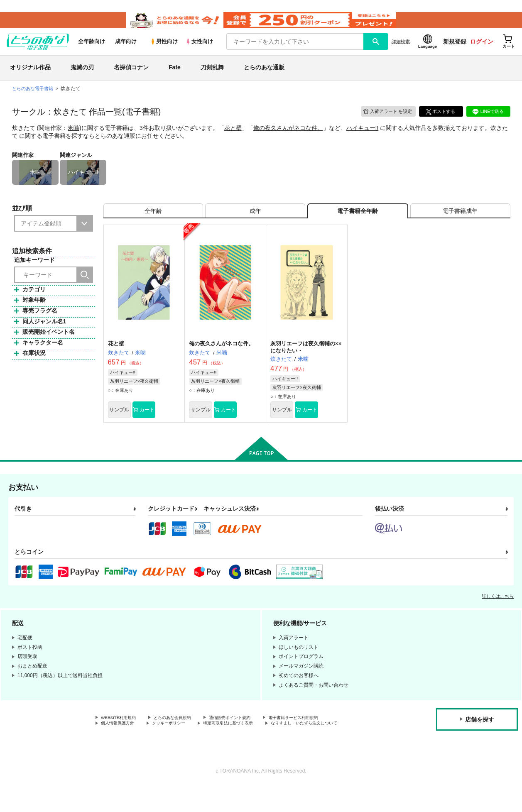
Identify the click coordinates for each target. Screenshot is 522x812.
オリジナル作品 (30, 76)
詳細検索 (401, 50)
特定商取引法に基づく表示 (246, 742)
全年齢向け (92, 50)
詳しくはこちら (498, 613)
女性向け (199, 50)
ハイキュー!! (363, 137)
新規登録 (455, 50)
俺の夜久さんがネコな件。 (288, 137)
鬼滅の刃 (82, 76)
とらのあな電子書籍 (34, 97)
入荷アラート (384, 119)
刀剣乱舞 (212, 76)
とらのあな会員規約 (184, 735)
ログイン (482, 50)
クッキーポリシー (179, 742)
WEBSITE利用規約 (122, 735)
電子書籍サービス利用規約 (321, 735)
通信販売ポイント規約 (249, 735)
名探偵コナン (131, 76)
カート (163, 426)
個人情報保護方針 (121, 742)
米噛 (74, 137)
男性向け (164, 50)
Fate (175, 76)
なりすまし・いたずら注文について (141, 749)
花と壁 (233, 137)
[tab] (153, 223)
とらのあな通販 (264, 76)
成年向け (126, 50)
